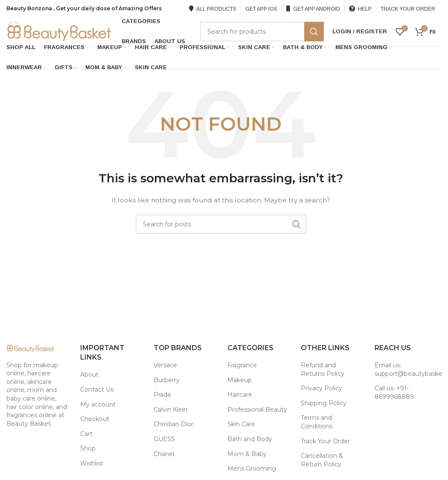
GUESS (164, 440)
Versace (165, 366)
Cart (86, 435)
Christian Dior (173, 425)
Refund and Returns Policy (323, 370)
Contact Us (97, 390)
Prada (162, 396)
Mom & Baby (247, 455)
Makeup (240, 381)
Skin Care (241, 425)
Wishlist (92, 464)
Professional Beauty (257, 410)
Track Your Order (325, 442)
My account (98, 405)
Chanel (164, 455)
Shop (88, 450)
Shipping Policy (324, 404)
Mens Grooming (252, 470)
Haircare (240, 396)
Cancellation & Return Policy (322, 461)
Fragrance (242, 366)
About (89, 376)
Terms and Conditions (317, 423)
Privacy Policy (321, 389)
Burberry (167, 381)
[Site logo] (60, 32)
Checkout (95, 420)
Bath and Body (250, 440)
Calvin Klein (170, 410)
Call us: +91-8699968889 (394, 394)
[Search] (262, 32)
